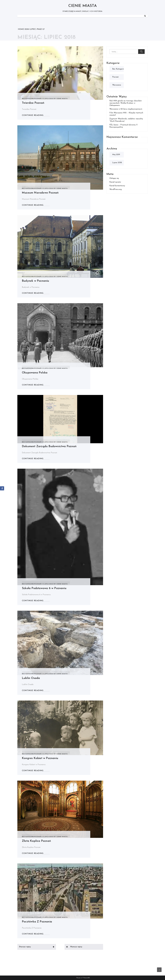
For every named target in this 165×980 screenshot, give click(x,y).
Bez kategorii (28, 99)
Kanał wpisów (115, 182)
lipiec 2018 (117, 163)
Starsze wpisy (25, 947)
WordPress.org (116, 189)
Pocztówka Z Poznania (37, 922)
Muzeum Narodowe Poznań (40, 193)
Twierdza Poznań (33, 103)
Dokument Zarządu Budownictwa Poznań (49, 446)
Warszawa (117, 85)
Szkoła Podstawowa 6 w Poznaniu (44, 588)
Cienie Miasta (83, 6)
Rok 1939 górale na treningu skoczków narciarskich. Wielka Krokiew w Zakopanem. (126, 103)
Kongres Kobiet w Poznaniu (40, 758)
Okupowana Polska (35, 373)
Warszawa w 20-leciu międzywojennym (126, 109)
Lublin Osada (31, 678)
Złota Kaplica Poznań (36, 841)
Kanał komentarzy (117, 186)
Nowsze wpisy (76, 947)
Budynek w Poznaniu (36, 281)
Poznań (38, 99)
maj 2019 (116, 155)
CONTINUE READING (33, 115)
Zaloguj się (114, 178)
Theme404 (86, 978)
